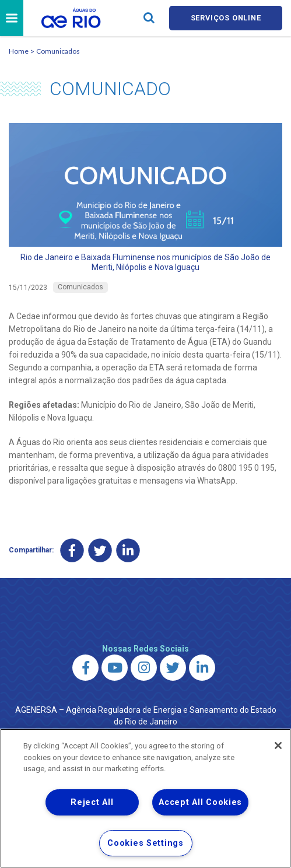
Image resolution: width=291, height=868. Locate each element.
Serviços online (226, 18)
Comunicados (58, 52)
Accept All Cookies (200, 802)
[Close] (278, 745)
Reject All (92, 802)
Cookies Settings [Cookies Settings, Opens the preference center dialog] (145, 843)
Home (19, 52)
